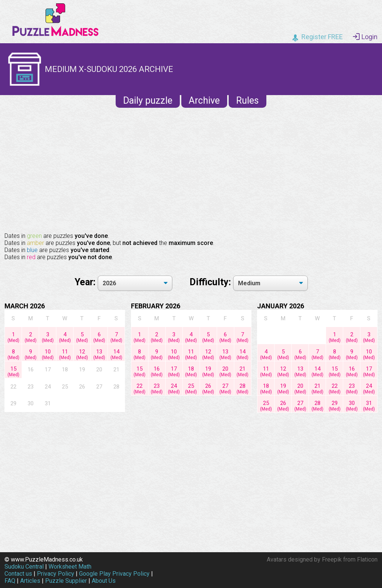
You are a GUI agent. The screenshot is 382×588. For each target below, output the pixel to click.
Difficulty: (211, 282)
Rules (248, 100)
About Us (104, 581)
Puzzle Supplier (66, 581)
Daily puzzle (148, 100)
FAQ (10, 581)
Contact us (18, 574)
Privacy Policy (56, 574)
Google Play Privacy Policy (114, 574)
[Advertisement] (191, 169)
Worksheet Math (70, 567)
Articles (30, 581)
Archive (204, 100)
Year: (86, 282)
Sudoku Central (24, 567)
